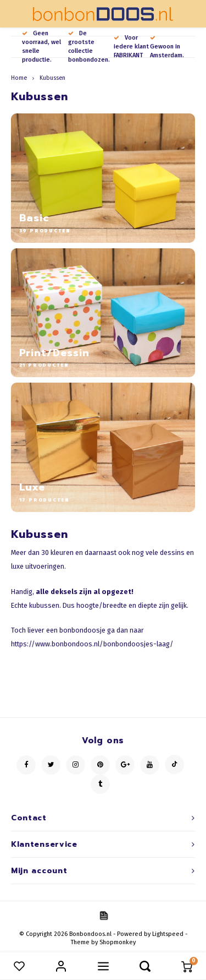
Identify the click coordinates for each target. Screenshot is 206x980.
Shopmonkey (118, 942)
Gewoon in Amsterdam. (167, 47)
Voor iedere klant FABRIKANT (131, 47)
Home (19, 78)
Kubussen (52, 78)
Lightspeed (168, 934)
